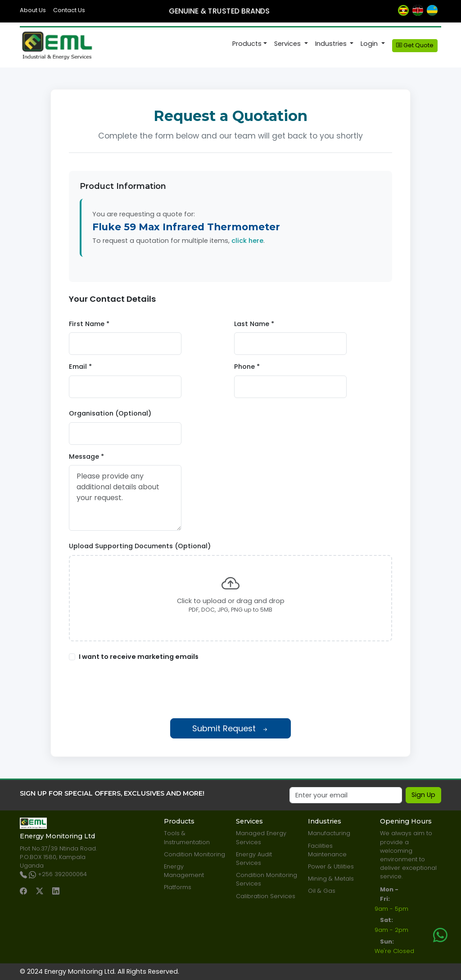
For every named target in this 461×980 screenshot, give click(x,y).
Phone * (247, 367)
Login (370, 44)
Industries (332, 44)
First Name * (89, 324)
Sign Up (423, 795)
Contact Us (69, 10)
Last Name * (254, 324)
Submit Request (230, 728)
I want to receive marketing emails (139, 657)
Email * (80, 367)
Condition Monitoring (194, 854)
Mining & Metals (331, 879)
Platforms (178, 887)
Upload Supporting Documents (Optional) (140, 546)
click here (247, 241)
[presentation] (230, 690)
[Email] (346, 795)
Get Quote (415, 45)
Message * (86, 456)
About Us (33, 10)
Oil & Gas (322, 891)
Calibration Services (266, 896)
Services (288, 44)
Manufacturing (329, 833)
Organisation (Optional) (110, 413)
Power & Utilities (331, 866)
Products (247, 44)
